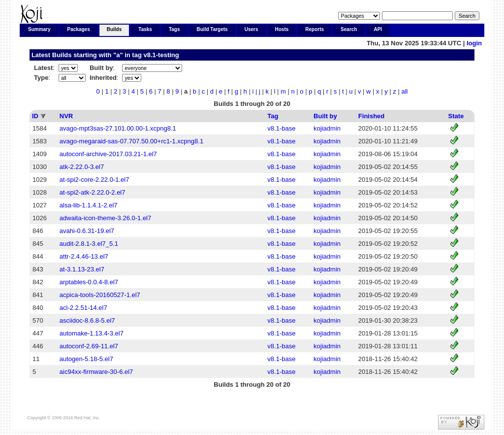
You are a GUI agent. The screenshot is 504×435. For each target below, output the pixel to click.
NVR (66, 116)
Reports (315, 29)
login (474, 43)
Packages (79, 29)
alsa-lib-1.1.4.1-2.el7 (89, 205)
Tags (174, 29)
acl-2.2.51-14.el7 (83, 308)
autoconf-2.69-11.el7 (89, 346)
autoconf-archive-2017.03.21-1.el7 (108, 154)
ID (35, 116)
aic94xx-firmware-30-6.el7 (96, 372)
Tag (273, 116)
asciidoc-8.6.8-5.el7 (87, 320)
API (378, 29)
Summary (39, 29)
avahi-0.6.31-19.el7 (87, 231)
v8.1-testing (161, 55)
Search (349, 29)
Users (252, 29)
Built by (325, 116)
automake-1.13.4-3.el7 (92, 333)
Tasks (145, 29)
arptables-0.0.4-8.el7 (89, 282)
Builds (114, 29)
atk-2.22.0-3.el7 (82, 167)
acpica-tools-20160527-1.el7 (100, 295)
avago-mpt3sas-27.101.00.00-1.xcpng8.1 (118, 128)
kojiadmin (327, 128)
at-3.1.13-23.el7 (82, 269)
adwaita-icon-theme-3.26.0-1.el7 (105, 218)
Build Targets (212, 29)
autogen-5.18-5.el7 (86, 359)
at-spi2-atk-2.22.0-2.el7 (93, 192)
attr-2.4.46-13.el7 (84, 256)
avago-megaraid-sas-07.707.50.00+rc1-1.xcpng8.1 (131, 141)
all (404, 91)
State (456, 116)
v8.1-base (281, 128)
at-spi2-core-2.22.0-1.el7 (94, 180)
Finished (371, 116)
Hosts (282, 29)
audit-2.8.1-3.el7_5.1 (89, 244)
